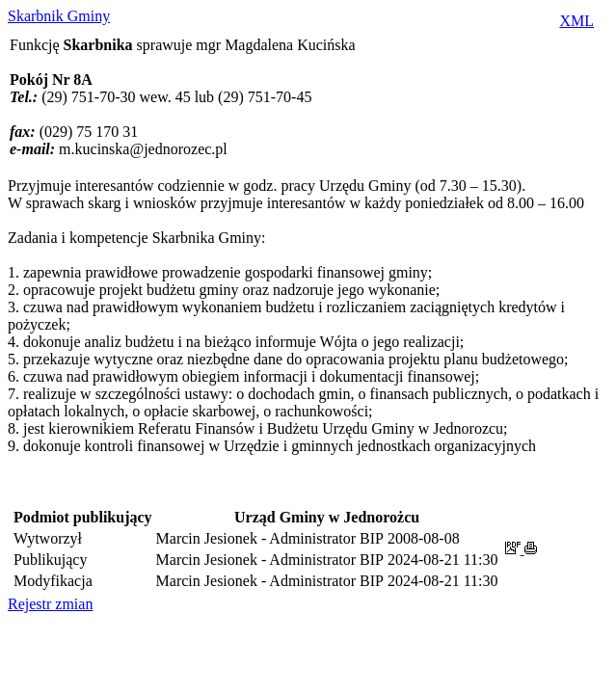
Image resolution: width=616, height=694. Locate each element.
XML (576, 21)
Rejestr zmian (50, 604)
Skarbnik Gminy (59, 16)
